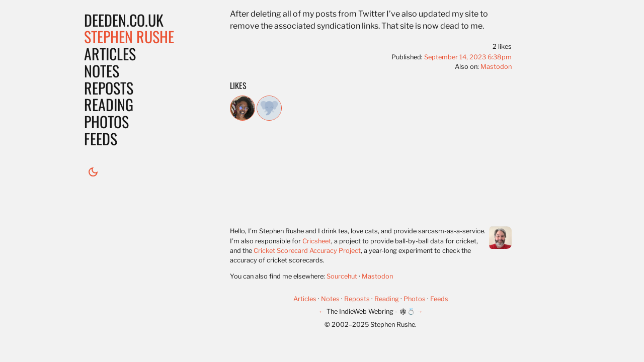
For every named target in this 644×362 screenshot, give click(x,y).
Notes (102, 71)
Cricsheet (317, 241)
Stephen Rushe (129, 36)
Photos (106, 121)
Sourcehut (342, 276)
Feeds (101, 139)
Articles (110, 54)
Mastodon (496, 67)
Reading (109, 104)
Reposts (109, 88)
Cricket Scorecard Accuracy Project (307, 251)
